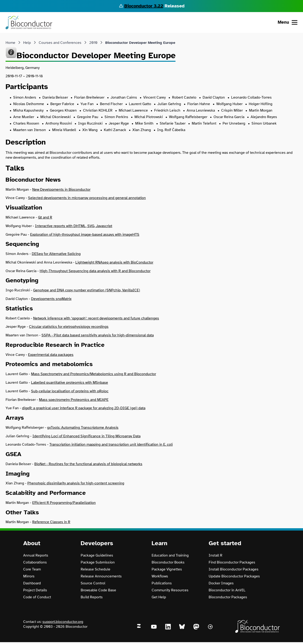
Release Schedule (96, 569)
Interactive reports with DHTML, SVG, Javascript (74, 226)
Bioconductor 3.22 (144, 6)
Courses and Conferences (60, 43)
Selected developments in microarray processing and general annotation (87, 198)
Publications (162, 583)
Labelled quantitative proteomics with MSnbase (70, 383)
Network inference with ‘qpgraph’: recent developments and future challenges (96, 318)
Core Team (32, 569)
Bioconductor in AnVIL (227, 590)
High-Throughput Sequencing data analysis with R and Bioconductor (95, 271)
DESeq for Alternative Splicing (56, 254)
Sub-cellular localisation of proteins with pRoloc (70, 391)
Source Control (93, 583)
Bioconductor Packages (228, 597)
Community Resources (170, 590)
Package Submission (98, 562)
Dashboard (32, 583)
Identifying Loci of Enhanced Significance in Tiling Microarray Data (86, 436)
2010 (93, 43)
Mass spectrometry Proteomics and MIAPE (74, 400)
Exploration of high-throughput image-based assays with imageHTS (85, 235)
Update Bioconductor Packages (234, 576)
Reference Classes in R (51, 522)
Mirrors (29, 576)
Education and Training (170, 555)
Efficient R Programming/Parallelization (64, 503)
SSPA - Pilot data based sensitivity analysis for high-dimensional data (98, 335)
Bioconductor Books (168, 562)
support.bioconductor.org (63, 622)
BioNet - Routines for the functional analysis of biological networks (88, 464)
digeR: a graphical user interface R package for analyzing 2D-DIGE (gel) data (84, 408)
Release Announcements (101, 576)
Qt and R (45, 217)
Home (10, 43)
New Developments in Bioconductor (61, 190)
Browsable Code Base (98, 590)
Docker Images (221, 583)
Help (27, 43)
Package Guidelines (97, 555)
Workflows (160, 576)
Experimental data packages (51, 355)
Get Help (159, 597)
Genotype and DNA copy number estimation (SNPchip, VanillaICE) (87, 290)
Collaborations (35, 562)
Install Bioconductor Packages (234, 569)
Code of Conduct (37, 597)
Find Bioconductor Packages (232, 562)
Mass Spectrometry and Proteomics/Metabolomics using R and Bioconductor (94, 374)
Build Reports (92, 597)
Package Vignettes (167, 569)
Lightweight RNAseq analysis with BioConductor (114, 262)
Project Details (35, 590)
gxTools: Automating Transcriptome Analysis (83, 428)
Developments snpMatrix (51, 299)
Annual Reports (36, 555)
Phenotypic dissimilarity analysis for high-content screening (76, 483)
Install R (215, 555)
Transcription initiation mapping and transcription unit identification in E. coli (111, 444)
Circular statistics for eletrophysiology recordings (69, 327)
